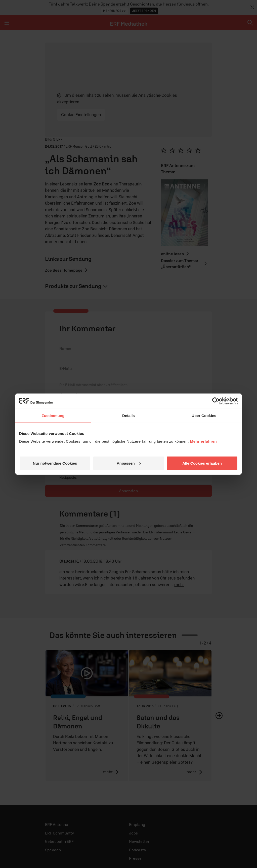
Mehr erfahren (204, 441)
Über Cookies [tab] (204, 415)
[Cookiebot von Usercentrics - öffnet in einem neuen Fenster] (216, 401)
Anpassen (129, 463)
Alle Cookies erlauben (202, 463)
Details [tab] (128, 415)
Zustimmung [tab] (53, 415)
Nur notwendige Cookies (55, 463)
